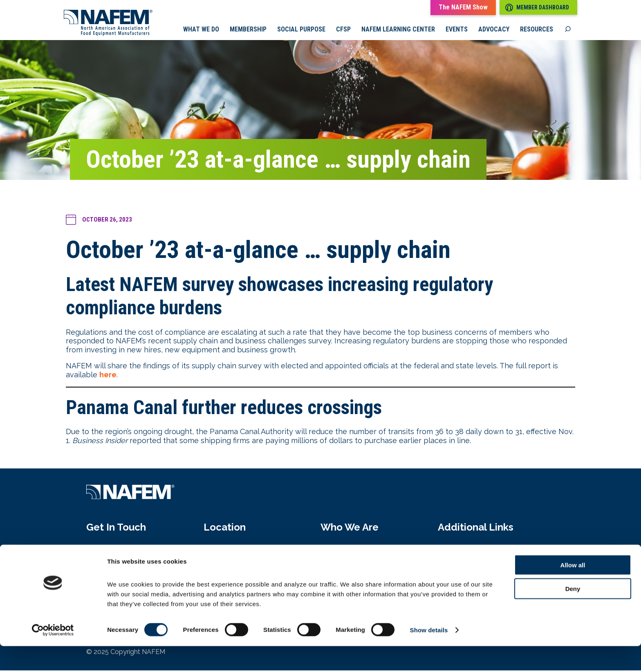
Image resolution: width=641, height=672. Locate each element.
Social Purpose (301, 31)
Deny (573, 615)
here (108, 376)
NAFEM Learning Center (398, 31)
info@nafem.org (114, 568)
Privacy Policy (462, 568)
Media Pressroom (468, 550)
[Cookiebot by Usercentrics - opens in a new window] (53, 656)
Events (457, 31)
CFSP (343, 31)
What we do (201, 31)
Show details (429, 656)
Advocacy (494, 31)
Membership (248, 31)
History (333, 568)
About (331, 550)
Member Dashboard (537, 8)
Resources (537, 31)
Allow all (573, 590)
